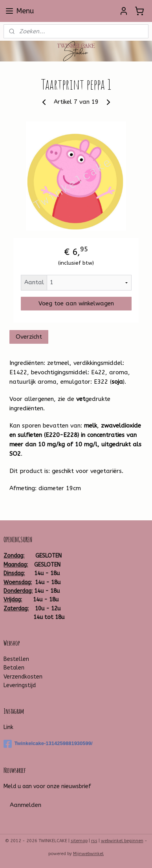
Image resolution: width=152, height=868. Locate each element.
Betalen (14, 668)
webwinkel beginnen (122, 841)
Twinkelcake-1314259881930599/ (48, 744)
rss (94, 841)
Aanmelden (26, 805)
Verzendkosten (23, 677)
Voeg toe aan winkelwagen (76, 303)
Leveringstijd (20, 685)
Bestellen (16, 659)
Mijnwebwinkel (88, 854)
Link (8, 727)
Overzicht (29, 336)
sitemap (79, 841)
